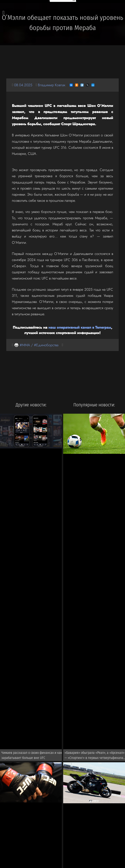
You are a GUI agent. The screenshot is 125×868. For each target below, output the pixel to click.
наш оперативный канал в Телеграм (80, 327)
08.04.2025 (23, 85)
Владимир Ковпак (52, 85)
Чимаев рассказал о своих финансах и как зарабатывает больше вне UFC (32, 755)
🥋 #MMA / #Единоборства (36, 345)
